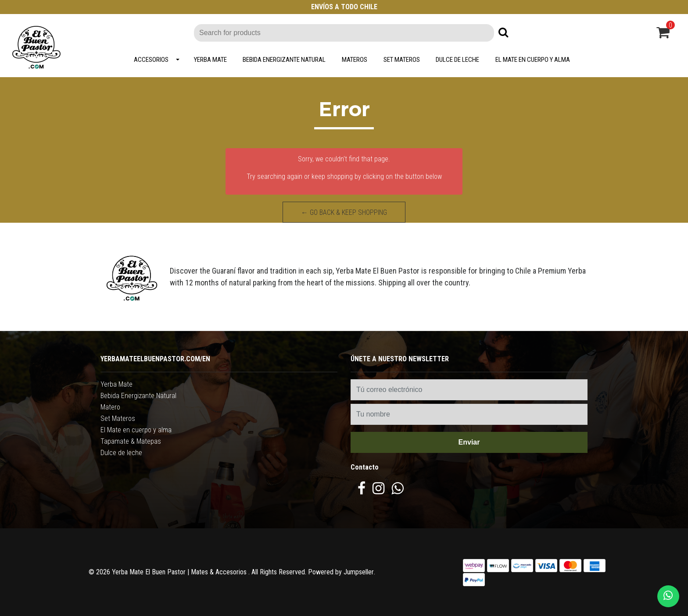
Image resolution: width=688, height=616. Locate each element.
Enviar (469, 442)
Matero (110, 407)
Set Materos (402, 60)
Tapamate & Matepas (131, 441)
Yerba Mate (210, 60)
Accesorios (151, 60)
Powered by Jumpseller (341, 572)
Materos (355, 60)
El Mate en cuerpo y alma (533, 60)
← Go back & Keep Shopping (344, 212)
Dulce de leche (457, 60)
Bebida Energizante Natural (284, 60)
